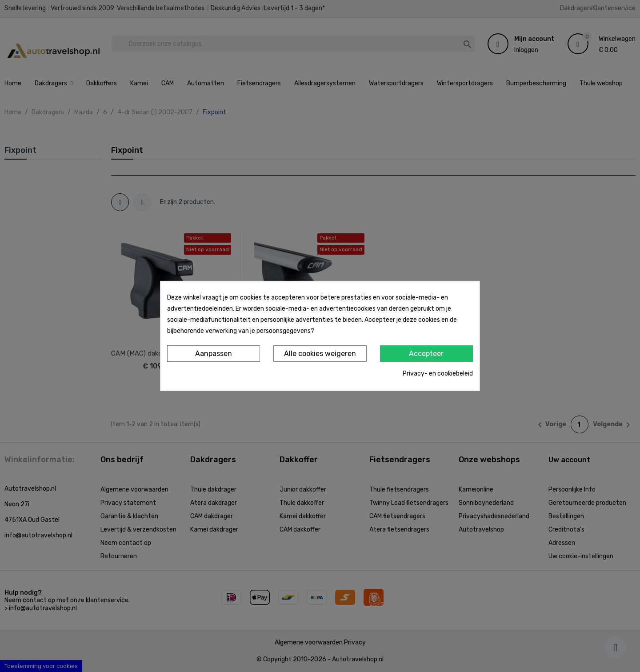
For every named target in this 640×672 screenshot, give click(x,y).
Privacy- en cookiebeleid (438, 374)
